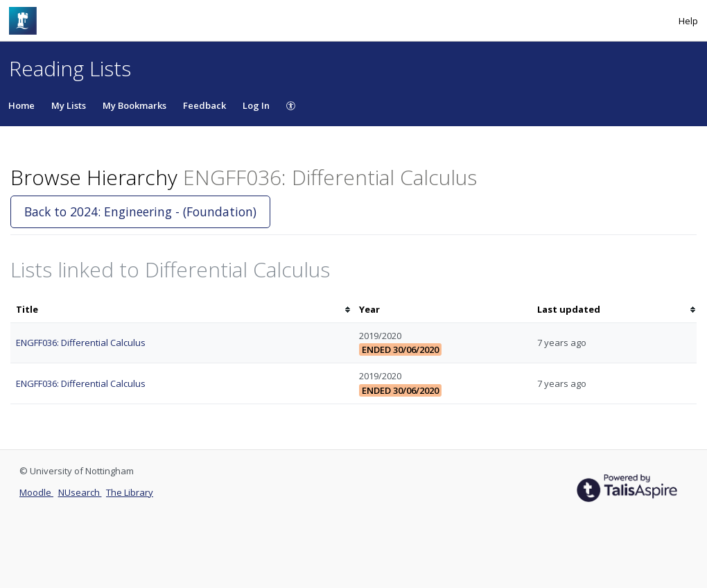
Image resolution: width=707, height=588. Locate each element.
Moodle (36, 492)
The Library (130, 492)
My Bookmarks (134, 105)
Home (21, 105)
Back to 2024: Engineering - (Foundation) (140, 211)
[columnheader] (182, 310)
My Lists (69, 105)
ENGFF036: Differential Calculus (81, 343)
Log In (256, 105)
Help (688, 21)
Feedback (204, 105)
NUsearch (80, 492)
